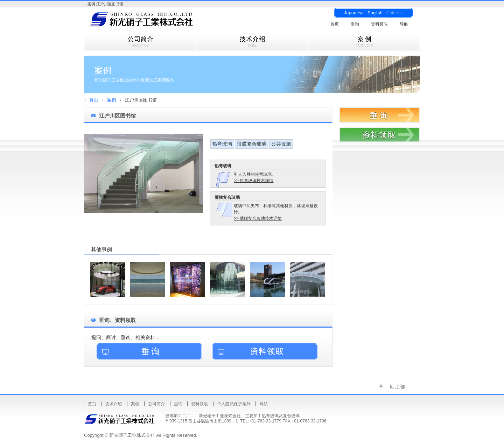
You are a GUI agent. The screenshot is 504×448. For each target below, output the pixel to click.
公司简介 (156, 404)
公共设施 (281, 144)
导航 (404, 24)
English (375, 13)
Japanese (354, 13)
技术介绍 (113, 404)
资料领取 (379, 24)
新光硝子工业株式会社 (154, 21)
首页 (335, 24)
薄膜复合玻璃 (252, 144)
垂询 (355, 24)
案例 (112, 100)
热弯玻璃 (222, 144)
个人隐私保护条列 (234, 404)
